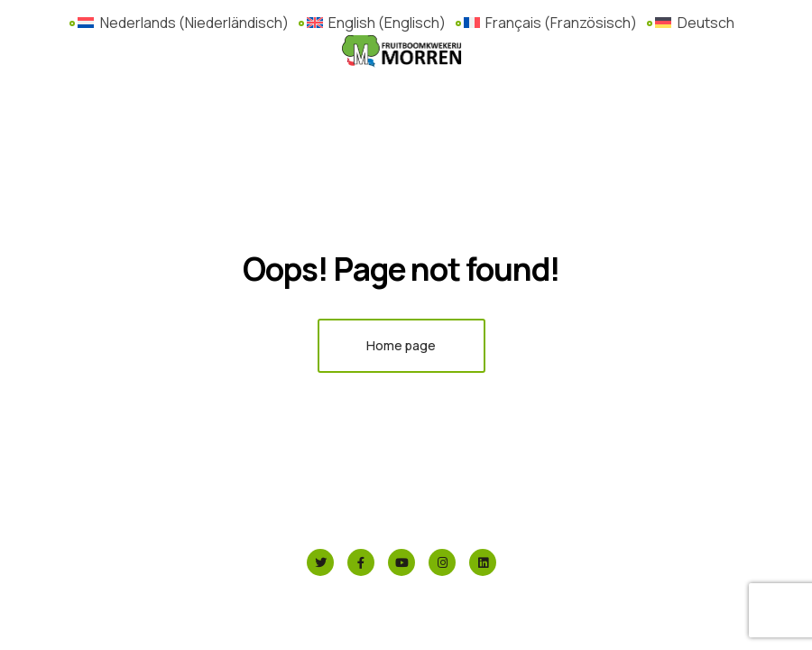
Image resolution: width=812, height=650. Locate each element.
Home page (401, 345)
